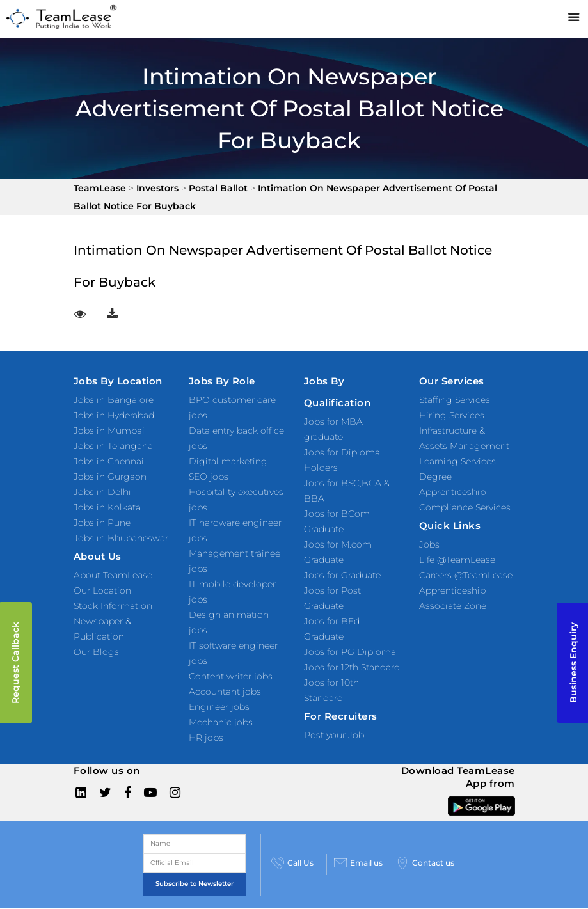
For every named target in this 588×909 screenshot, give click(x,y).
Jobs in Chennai (109, 461)
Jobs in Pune (102, 523)
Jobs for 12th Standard (352, 667)
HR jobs (206, 738)
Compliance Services (465, 507)
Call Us (292, 863)
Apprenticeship (452, 590)
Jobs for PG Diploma (350, 652)
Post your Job (334, 735)
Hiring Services (452, 415)
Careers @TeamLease (466, 575)
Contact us (425, 863)
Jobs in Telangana (113, 446)
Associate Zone (453, 606)
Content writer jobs (231, 676)
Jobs (429, 544)
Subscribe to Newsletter (195, 884)
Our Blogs (96, 652)
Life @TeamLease (457, 560)
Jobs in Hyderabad (114, 415)
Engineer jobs (219, 707)
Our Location (102, 590)
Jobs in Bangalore (114, 400)
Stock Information (113, 606)
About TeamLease (113, 575)
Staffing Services (455, 400)
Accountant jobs (225, 692)
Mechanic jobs (221, 722)
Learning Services (457, 461)
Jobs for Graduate (342, 575)
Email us (358, 863)
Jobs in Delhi (102, 492)
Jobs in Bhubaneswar (121, 538)
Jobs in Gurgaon (110, 477)
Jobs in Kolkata (107, 507)
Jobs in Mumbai (109, 431)
